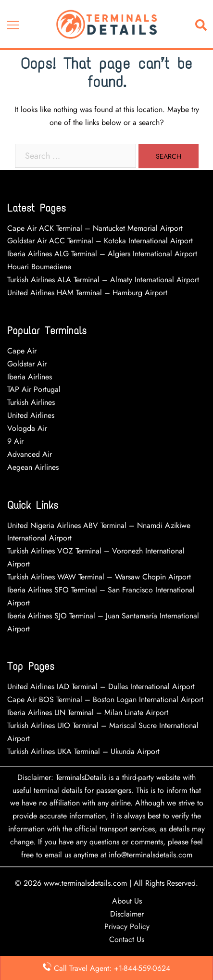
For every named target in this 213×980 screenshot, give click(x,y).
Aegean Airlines (33, 467)
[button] (203, 24)
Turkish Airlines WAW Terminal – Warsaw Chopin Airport (99, 577)
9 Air (15, 441)
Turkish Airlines (31, 402)
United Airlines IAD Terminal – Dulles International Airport (101, 686)
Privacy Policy (127, 926)
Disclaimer (127, 914)
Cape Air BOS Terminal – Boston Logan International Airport (105, 699)
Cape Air (22, 351)
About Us (127, 901)
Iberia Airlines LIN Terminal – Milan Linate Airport (88, 712)
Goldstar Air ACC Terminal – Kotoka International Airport (100, 241)
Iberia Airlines (30, 377)
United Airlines (31, 415)
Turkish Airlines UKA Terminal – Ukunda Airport (83, 751)
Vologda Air (27, 428)
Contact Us (127, 939)
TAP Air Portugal (34, 389)
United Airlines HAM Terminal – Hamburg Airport (87, 293)
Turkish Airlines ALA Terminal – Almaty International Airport (103, 280)
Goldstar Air (27, 364)
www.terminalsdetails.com (85, 883)
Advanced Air (31, 454)
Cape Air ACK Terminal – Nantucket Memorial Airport (95, 228)
